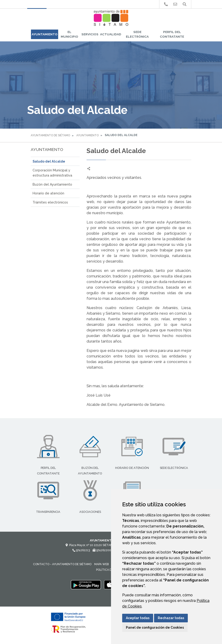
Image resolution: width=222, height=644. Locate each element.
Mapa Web (101, 564)
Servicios (90, 34)
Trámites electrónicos (50, 202)
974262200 (102, 550)
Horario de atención (48, 193)
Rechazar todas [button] (171, 618)
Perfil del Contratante (172, 34)
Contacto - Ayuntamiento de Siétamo (62, 564)
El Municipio (69, 34)
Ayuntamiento (45, 34)
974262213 (81, 550)
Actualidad (111, 34)
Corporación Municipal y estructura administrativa (52, 173)
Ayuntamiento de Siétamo (50, 135)
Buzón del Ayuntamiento (52, 184)
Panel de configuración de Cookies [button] (155, 627)
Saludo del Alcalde (49, 161)
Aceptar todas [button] (138, 618)
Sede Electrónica (137, 34)
